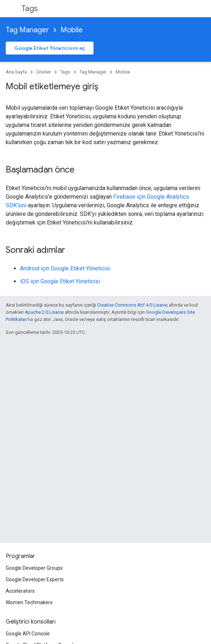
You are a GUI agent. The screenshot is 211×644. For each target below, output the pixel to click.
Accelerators (20, 591)
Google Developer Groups (34, 568)
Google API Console (28, 634)
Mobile (72, 30)
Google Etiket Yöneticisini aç (50, 48)
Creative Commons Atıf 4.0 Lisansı (132, 305)
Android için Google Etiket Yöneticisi (65, 268)
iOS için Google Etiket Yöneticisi (60, 281)
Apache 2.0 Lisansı (44, 312)
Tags (30, 8)
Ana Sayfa (16, 72)
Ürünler (44, 72)
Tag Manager (27, 30)
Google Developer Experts (35, 579)
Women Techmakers (29, 602)
